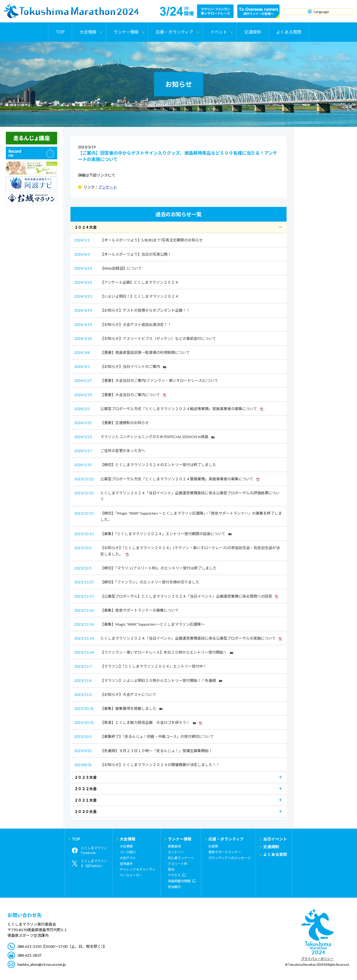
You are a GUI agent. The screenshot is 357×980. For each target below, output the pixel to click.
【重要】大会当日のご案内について (120, 395)
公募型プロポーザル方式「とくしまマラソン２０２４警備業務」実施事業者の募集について (167, 479)
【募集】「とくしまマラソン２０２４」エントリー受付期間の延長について (153, 534)
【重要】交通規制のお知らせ (112, 423)
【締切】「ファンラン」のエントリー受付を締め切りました (137, 582)
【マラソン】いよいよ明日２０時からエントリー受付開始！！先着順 (148, 680)
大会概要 (126, 846)
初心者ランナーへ (181, 858)
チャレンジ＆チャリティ (138, 869)
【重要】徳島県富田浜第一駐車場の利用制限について (132, 352)
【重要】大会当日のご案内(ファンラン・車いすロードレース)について (146, 380)
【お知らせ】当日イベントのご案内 (120, 366)
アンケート (108, 187)
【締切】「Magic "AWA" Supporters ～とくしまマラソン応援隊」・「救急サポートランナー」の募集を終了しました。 (178, 516)
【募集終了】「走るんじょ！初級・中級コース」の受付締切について (144, 736)
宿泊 (171, 869)
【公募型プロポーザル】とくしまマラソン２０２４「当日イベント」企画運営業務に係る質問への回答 (176, 596)
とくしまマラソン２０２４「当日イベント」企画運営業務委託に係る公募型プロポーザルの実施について (178, 638)
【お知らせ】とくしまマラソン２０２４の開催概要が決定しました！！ (147, 765)
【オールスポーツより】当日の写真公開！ (123, 254)
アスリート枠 (178, 864)
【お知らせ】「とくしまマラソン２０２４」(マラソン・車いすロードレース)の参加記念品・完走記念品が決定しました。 (177, 550)
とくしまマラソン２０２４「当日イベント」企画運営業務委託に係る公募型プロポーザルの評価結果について (177, 495)
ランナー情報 (180, 839)
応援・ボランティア (226, 839)
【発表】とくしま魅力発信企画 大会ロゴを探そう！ (138, 722)
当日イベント (275, 839)
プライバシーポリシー (317, 959)
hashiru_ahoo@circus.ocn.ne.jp (42, 964)
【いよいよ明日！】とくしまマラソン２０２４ (126, 296)
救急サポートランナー (225, 852)
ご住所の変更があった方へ (110, 451)
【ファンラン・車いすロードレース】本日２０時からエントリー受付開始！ (154, 652)
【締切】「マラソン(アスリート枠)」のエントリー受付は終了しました (145, 568)
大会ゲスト (128, 858)
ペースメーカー (131, 875)
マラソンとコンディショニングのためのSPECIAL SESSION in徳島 (144, 437)
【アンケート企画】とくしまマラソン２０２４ (126, 282)
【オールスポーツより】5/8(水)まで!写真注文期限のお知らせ (138, 240)
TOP (60, 32)
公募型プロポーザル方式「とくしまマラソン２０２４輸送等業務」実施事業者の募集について (169, 409)
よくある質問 (289, 32)
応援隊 (213, 846)
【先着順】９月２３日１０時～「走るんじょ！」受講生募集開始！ (143, 751)
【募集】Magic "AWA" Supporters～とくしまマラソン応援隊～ (139, 624)
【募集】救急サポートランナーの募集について (126, 610)
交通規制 (252, 32)
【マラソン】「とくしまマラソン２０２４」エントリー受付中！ (140, 666)
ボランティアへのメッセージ (229, 858)
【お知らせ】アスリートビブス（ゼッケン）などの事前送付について (145, 338)
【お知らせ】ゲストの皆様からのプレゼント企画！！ (132, 310)
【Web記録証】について (108, 268)
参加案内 (174, 887)
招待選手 (126, 864)
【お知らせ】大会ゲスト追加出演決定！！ (123, 324)
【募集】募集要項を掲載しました (118, 708)
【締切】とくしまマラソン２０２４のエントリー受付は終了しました (145, 465)
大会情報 (128, 839)
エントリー (176, 852)
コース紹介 (128, 852)
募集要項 (174, 846)
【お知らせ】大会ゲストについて (115, 694)
